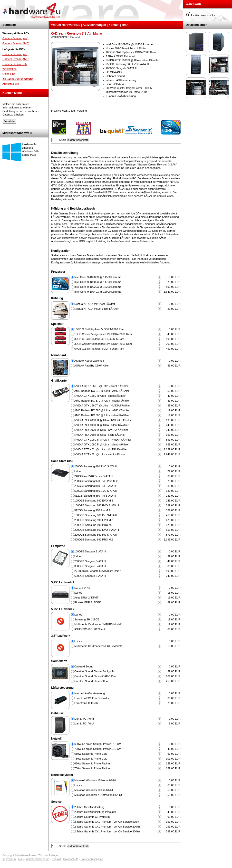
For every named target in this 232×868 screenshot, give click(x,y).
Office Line (9, 74)
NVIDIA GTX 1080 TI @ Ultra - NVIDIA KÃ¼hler (103, 440)
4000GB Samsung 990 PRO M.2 (94, 540)
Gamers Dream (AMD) (16, 43)
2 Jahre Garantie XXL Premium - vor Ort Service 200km (107, 827)
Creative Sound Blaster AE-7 (91, 681)
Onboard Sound (84, 666)
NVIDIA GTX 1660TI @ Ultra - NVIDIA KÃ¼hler (102, 405)
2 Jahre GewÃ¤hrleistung (89, 807)
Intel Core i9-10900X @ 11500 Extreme (98, 277)
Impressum (9, 859)
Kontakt (114, 25)
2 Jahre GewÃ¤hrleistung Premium (95, 812)
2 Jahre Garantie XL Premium (92, 817)
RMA (125, 25)
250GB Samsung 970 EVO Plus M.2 (96, 481)
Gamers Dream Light (15, 64)
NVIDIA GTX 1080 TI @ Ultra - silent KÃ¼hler (101, 444)
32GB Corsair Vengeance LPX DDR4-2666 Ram (103, 344)
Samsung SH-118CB (87, 619)
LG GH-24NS (82, 588)
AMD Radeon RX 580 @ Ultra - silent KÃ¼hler (102, 415)
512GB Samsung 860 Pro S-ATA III (95, 496)
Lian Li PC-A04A (84, 723)
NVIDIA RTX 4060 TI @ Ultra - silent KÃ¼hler (101, 425)
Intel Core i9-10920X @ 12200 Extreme (98, 287)
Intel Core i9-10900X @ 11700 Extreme (98, 282)
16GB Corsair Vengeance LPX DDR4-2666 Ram (103, 334)
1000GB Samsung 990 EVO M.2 (94, 501)
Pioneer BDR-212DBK (88, 602)
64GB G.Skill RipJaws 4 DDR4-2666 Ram (99, 349)
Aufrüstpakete (11, 84)
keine (77, 471)
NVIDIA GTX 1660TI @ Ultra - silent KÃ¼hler (101, 386)
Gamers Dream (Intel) (15, 38)
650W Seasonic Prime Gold (91, 754)
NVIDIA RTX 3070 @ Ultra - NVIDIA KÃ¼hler (101, 430)
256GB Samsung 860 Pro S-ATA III (95, 486)
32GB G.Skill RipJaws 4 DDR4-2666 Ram (99, 339)
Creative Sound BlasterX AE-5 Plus (95, 676)
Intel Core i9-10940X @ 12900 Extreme (98, 292)
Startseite (9, 25)
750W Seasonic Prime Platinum (93, 768)
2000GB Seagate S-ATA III (90, 561)
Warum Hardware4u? (66, 25)
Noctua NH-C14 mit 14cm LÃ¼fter (95, 304)
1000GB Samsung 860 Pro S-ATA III (96, 515)
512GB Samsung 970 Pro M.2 (92, 510)
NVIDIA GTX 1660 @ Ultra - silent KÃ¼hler (100, 396)
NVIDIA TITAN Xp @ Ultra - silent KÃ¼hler (100, 454)
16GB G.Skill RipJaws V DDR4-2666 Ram (99, 329)
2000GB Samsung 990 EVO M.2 (94, 520)
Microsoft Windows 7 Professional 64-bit (98, 795)
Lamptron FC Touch (86, 703)
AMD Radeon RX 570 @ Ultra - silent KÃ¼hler (102, 401)
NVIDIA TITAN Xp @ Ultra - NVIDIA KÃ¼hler (101, 449)
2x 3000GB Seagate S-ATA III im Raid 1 (98, 571)
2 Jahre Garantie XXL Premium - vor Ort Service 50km (107, 822)
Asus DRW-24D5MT (86, 598)
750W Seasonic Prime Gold (91, 759)
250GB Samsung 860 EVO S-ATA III (96, 466)
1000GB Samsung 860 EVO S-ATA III (97, 505)
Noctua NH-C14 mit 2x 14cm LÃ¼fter (97, 309)
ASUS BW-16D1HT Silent (90, 629)
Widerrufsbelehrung (38, 859)
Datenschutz (71, 859)
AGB (21, 859)
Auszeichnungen (94, 25)
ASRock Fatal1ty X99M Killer (92, 366)
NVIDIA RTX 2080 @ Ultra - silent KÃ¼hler (100, 435)
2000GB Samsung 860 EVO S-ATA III (97, 530)
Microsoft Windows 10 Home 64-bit (95, 780)
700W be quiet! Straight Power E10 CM (98, 749)
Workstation (10, 69)
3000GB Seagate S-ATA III (90, 566)
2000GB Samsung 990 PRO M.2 (94, 525)
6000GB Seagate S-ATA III (90, 576)
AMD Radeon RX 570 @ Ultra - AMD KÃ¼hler (102, 391)
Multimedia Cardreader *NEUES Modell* (98, 624)
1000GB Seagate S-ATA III (90, 551)
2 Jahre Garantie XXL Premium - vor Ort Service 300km (107, 831)
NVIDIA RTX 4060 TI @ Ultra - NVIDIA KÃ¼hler (103, 420)
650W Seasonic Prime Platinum (93, 763)
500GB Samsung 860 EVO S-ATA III (96, 491)
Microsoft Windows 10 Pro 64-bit (94, 790)
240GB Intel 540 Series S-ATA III (94, 476)
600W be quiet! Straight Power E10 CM (98, 744)
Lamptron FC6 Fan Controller (92, 698)
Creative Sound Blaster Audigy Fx (94, 671)
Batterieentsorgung (92, 859)
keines (78, 593)
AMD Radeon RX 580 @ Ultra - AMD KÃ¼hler (102, 410)
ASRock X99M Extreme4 (89, 361)
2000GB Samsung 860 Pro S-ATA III (96, 535)
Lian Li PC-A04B (84, 719)
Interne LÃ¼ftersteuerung (90, 693)
